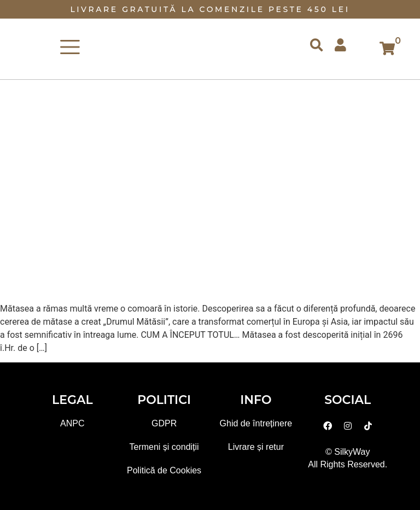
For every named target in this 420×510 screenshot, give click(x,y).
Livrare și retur (256, 447)
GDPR (164, 423)
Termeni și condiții (164, 447)
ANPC (72, 423)
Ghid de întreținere (256, 423)
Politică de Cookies (164, 470)
